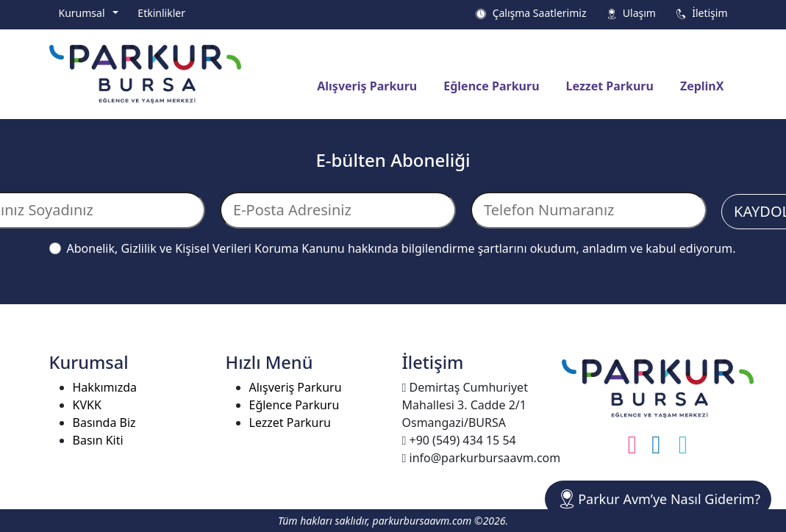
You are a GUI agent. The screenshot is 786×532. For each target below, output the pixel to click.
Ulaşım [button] (631, 13)
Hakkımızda (105, 387)
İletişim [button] (701, 13)
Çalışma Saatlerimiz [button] (530, 13)
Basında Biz (104, 423)
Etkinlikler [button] (161, 13)
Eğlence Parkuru (491, 86)
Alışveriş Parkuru (367, 86)
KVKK (87, 405)
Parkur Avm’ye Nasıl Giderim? (658, 499)
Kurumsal (85, 13)
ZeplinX (702, 86)
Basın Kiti (98, 440)
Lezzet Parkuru (610, 86)
